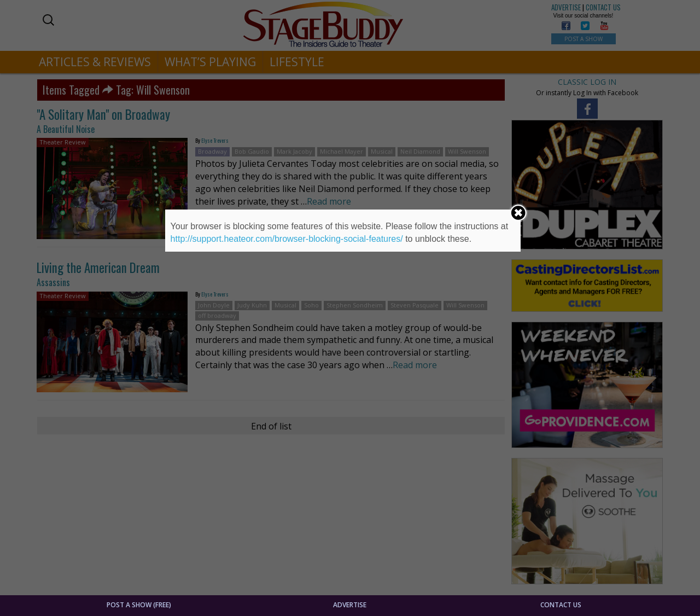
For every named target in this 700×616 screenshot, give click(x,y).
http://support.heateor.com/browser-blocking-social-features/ (287, 239)
